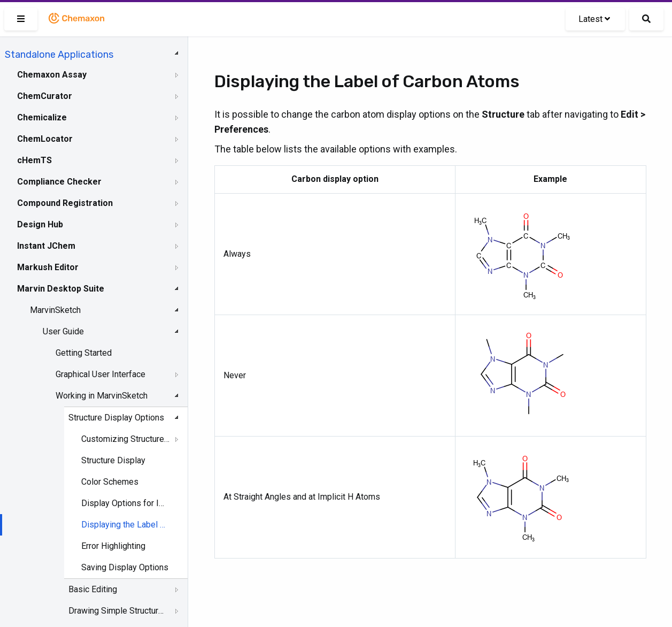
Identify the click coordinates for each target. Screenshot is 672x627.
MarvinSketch (55, 310)
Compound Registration (65, 203)
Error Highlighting (113, 546)
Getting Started (84, 353)
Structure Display (113, 460)
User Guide (63, 331)
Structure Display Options (116, 418)
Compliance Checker (59, 182)
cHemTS (34, 160)
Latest (594, 19)
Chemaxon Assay (52, 75)
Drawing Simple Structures (118, 611)
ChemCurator (45, 96)
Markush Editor (48, 267)
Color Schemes (110, 482)
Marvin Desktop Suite (61, 289)
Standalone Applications (59, 55)
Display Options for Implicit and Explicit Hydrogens (126, 503)
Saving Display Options (125, 567)
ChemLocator (45, 139)
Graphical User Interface (101, 374)
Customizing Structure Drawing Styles (126, 439)
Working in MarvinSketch (102, 396)
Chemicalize (42, 117)
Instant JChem (46, 246)
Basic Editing (93, 589)
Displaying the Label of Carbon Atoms (126, 525)
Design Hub (40, 224)
